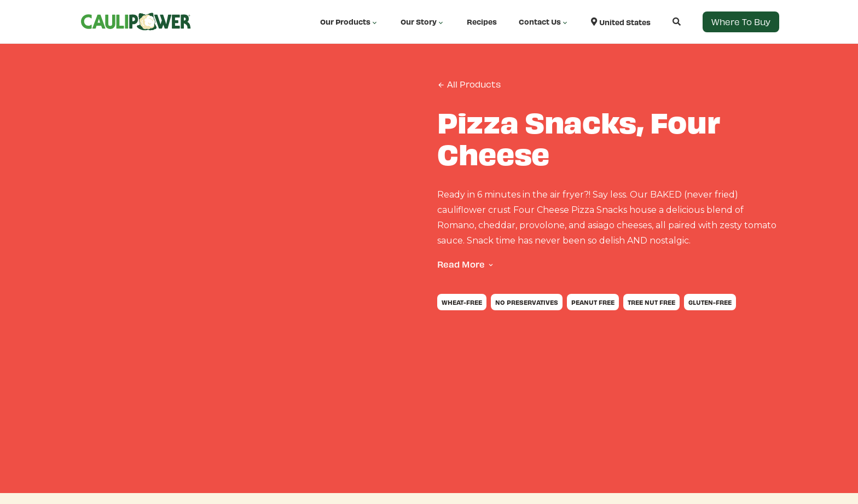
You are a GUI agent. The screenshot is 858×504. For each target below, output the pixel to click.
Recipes (482, 22)
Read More (461, 264)
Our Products (349, 22)
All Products (469, 84)
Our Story (423, 22)
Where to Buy (741, 22)
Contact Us (544, 22)
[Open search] (666, 22)
